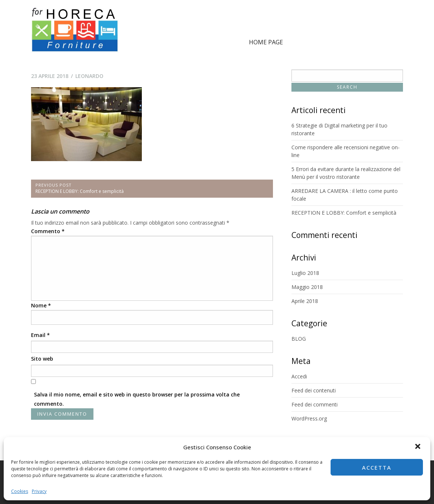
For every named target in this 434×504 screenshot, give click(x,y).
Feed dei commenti (315, 404)
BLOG (299, 339)
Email (40, 335)
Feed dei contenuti (314, 390)
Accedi (299, 376)
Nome (41, 305)
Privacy (39, 491)
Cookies (20, 491)
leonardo (89, 76)
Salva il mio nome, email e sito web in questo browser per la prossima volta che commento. (137, 399)
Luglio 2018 (305, 273)
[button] (418, 447)
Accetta (377, 467)
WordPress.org (309, 418)
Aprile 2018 (305, 301)
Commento (48, 231)
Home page (266, 42)
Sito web (42, 359)
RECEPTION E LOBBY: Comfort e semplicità (344, 213)
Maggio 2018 (307, 287)
